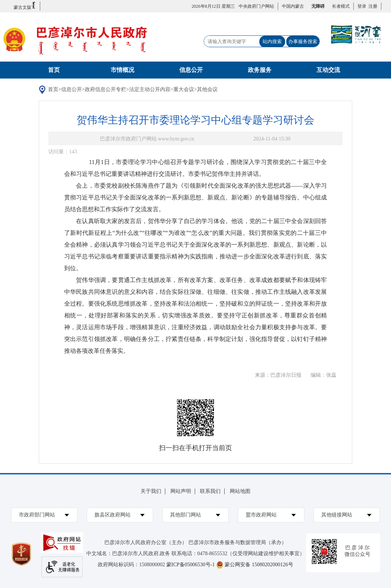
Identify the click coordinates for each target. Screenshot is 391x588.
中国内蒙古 (293, 6)
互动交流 (328, 70)
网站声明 (181, 491)
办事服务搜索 (303, 41)
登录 (362, 6)
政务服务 (260, 70)
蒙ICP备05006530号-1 (191, 565)
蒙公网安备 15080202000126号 (259, 565)
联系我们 (210, 491)
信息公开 (191, 70)
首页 (54, 70)
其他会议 (207, 89)
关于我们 (151, 491)
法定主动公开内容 (150, 89)
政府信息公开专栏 (105, 89)
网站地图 (240, 491)
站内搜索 (272, 41)
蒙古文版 (25, 6)
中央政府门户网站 (256, 6)
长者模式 (341, 6)
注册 (372, 6)
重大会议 (184, 89)
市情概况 (122, 70)
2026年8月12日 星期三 (213, 6)
